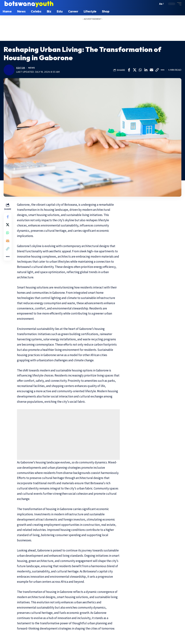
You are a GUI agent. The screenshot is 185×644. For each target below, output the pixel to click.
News (32, 68)
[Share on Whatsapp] (140, 70)
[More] (163, 70)
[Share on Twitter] (135, 70)
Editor (21, 68)
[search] (154, 4)
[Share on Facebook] (129, 70)
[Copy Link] (157, 70)
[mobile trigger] (178, 4)
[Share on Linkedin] (146, 70)
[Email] (151, 70)
